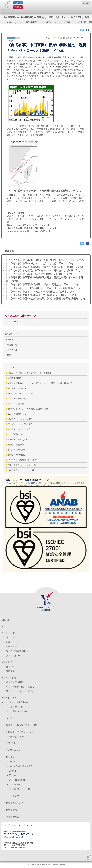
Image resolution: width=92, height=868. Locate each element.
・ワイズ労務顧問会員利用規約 (19, 687)
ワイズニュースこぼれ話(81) (19, 424)
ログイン (18, 3)
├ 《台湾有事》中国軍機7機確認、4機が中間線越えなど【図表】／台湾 (44, 267)
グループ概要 (10, 633)
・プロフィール (11, 637)
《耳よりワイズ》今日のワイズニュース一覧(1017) (28, 373)
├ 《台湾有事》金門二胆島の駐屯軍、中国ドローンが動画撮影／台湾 (43, 288)
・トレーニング (11, 796)
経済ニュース (51, 22)
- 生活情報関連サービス (19, 789)
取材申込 (10, 355)
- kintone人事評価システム (20, 766)
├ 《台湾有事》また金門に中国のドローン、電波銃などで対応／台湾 (43, 270)
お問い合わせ (10, 677)
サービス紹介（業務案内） (29, 22)
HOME (10, 22)
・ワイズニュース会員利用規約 (19, 691)
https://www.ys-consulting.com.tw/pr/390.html (28, 231)
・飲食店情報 (10, 810)
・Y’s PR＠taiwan (12, 750)
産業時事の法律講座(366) (18, 399)
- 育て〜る (12, 775)
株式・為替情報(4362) (16, 450)
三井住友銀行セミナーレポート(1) (21, 465)
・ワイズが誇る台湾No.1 (16, 651)
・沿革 (7, 642)
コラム (7, 626)
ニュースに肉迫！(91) (16, 414)
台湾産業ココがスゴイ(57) (18, 429)
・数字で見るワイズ (14, 656)
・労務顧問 (9, 743)
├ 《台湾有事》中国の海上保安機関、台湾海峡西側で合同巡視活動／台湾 (45, 299)
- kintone (11, 762)
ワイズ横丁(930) (14, 434)
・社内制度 (9, 671)
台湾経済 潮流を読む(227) (19, 388)
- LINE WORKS (15, 784)
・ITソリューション (13, 757)
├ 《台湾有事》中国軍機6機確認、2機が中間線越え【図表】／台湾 (42, 285)
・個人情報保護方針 (14, 682)
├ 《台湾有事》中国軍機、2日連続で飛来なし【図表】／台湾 (39, 274)
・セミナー (9, 718)
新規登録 (18, 7)
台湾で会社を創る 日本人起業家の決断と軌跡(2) (28, 409)
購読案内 (10, 340)
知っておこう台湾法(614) (18, 404)
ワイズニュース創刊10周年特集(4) (21, 460)
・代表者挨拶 (10, 646)
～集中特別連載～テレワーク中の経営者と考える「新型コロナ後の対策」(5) (39, 383)
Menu (85, 3)
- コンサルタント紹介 (18, 711)
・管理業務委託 (11, 817)
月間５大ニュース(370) (17, 439)
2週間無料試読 (12, 345)
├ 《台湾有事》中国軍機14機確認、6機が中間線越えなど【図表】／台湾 (45, 260)
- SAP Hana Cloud (16, 780)
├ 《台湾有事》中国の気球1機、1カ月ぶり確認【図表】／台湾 (39, 264)
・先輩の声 (9, 667)
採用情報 (8, 662)
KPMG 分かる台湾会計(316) (19, 393)
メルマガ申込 (12, 350)
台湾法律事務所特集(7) (17, 455)
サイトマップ (10, 698)
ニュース (11, 38)
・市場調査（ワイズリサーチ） (19, 732)
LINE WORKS (12, 321)
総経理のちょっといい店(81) (19, 419)
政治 (18, 38)
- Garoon (12, 771)
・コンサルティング (14, 707)
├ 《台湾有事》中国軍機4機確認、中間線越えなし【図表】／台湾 (41, 295)
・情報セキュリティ (14, 803)
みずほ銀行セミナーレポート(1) (20, 470)
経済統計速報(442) (15, 445)
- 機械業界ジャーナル (18, 737)
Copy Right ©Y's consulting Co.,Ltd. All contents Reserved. (46, 865)
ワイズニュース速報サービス (21, 316)
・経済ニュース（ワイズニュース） (21, 725)
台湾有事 (67, 22)
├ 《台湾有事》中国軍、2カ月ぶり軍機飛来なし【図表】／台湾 (40, 292)
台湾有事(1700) (13, 378)
